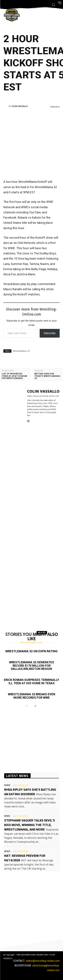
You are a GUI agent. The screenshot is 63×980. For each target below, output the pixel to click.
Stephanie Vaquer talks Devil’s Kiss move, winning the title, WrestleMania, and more (30, 825)
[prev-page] (27, 706)
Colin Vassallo (20, 106)
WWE (7, 785)
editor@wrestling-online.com (43, 961)
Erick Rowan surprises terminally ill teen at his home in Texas (32, 681)
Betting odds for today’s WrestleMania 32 (47, 376)
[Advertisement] (32, 143)
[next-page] (35, 706)
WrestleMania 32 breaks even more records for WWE (32, 696)
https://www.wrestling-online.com (43, 396)
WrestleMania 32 (22, 351)
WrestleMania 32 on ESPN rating (32, 651)
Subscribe (50, 333)
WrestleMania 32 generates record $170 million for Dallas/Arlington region (32, 666)
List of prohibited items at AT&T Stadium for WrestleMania (14, 376)
